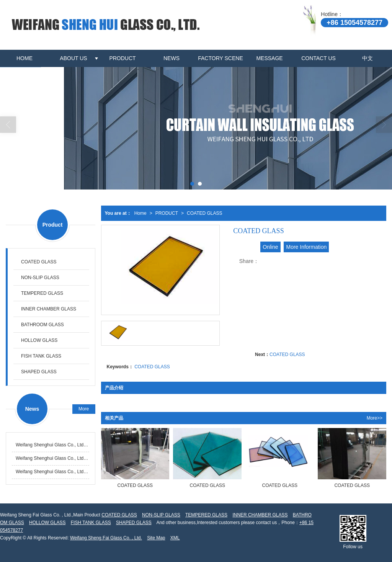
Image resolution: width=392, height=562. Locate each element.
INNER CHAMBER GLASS (49, 309)
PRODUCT (122, 58)
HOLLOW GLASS (39, 340)
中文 (367, 58)
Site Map (156, 538)
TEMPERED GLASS (42, 293)
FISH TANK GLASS (41, 356)
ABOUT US (73, 58)
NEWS (171, 58)
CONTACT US (318, 58)
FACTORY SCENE (220, 58)
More (84, 409)
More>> (375, 418)
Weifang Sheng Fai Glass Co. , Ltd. (106, 538)
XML (175, 538)
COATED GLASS (204, 213)
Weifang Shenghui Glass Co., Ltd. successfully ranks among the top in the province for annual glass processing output (52, 445)
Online (270, 247)
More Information (306, 247)
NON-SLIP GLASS (40, 278)
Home (140, 213)
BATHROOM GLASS (42, 325)
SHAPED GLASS (39, 372)
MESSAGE (269, 58)
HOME (24, 58)
